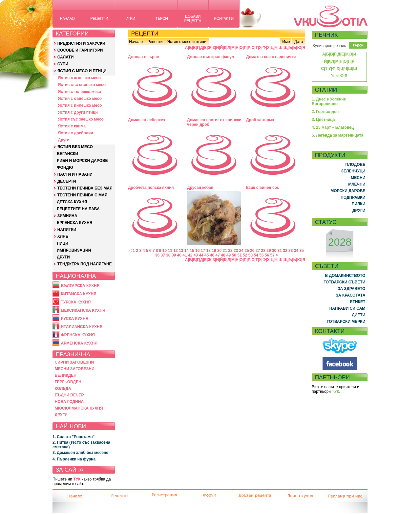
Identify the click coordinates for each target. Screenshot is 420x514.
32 (285, 251)
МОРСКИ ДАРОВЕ (348, 191)
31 (280, 251)
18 (208, 251)
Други (64, 140)
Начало (136, 42)
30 (274, 251)
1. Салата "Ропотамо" (73, 437)
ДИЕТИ (358, 315)
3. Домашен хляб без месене (80, 453)
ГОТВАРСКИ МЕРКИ (346, 322)
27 (258, 251)
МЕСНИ (358, 178)
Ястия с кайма (72, 126)
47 (218, 255)
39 (174, 255)
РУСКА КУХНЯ (74, 319)
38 (168, 255)
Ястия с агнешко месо (79, 78)
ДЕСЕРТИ (67, 181)
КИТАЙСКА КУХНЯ (78, 294)
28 (263, 251)
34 (296, 251)
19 (214, 251)
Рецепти (155, 42)
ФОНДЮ (65, 168)
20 (219, 251)
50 (234, 255)
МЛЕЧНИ (357, 184)
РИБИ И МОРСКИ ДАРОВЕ (82, 161)
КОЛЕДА (63, 389)
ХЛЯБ (63, 236)
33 (291, 251)
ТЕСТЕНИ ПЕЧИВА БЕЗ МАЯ (85, 188)
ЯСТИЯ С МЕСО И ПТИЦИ (82, 71)
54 (256, 255)
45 (207, 255)
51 (239, 255)
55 (261, 255)
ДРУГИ (63, 257)
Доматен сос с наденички (271, 57)
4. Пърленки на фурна (74, 459)
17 (203, 251)
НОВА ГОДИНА (69, 402)
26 (252, 251)
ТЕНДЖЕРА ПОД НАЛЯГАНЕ (85, 264)
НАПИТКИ (67, 230)
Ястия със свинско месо (82, 85)
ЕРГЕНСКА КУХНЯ (74, 223)
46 (212, 255)
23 (236, 251)
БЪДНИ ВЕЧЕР (69, 395)
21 (225, 251)
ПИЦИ (63, 243)
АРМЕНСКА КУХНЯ (79, 343)
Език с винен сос (262, 188)
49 (229, 255)
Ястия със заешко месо (81, 119)
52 (245, 255)
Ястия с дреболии (76, 133)
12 (175, 251)
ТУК (77, 479)
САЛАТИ (66, 57)
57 (273, 255)
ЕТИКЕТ (358, 302)
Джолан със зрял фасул (210, 57)
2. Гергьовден (325, 112)
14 (187, 251)
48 (223, 255)
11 (170, 251)
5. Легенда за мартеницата (337, 135)
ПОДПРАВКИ (353, 197)
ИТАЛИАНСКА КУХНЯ (82, 327)
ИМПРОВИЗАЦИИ (74, 250)
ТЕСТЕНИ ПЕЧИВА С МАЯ (83, 195)
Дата (299, 42)
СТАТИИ (326, 90)
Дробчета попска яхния (151, 188)
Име (286, 42)
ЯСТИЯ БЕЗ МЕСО (75, 147)
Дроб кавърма (260, 120)
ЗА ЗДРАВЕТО (351, 289)
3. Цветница (323, 120)
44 (201, 255)
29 (269, 251)
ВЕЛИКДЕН (66, 375)
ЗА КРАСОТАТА (351, 295)
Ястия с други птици (78, 112)
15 (192, 251)
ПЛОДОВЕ (356, 165)
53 (251, 255)
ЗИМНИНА (67, 216)
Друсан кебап (200, 188)
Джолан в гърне (143, 57)
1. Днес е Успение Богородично (329, 101)
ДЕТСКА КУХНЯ (72, 202)
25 (247, 251)
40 (179, 255)
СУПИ (63, 64)
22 (230, 251)
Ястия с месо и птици (187, 42)
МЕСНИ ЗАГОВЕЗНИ (75, 369)
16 (197, 251)
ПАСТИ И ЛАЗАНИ (75, 174)
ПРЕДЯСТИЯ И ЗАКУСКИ (81, 43)
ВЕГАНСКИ (67, 154)
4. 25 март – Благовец (333, 127)
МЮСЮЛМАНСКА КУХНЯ (79, 408)
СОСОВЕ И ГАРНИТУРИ (80, 50)
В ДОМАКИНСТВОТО (345, 276)
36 (157, 255)
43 (196, 255)
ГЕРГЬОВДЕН (68, 382)
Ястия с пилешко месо (80, 105)
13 (181, 251)
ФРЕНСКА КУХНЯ (78, 335)
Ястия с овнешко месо (80, 99)
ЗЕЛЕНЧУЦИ (353, 171)
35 (301, 251)
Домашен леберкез (147, 120)
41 (185, 255)
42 (190, 255)
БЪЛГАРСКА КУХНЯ (80, 286)
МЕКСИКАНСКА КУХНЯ (83, 310)
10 (165, 251)
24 (241, 251)
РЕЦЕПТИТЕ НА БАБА (78, 209)
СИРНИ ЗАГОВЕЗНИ (74, 362)
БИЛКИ (359, 204)
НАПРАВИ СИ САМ (347, 308)
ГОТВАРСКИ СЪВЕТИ (344, 282)
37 (163, 255)
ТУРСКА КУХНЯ (76, 302)
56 (267, 255)
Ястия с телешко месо (80, 92)
